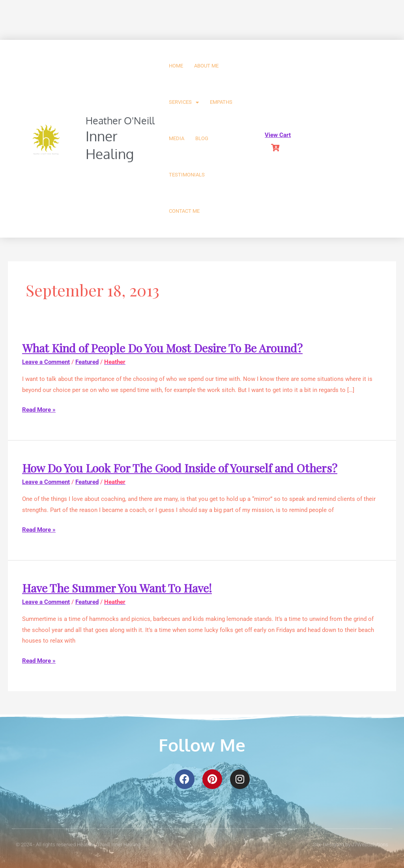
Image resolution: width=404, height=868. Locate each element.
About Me (206, 66)
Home (176, 66)
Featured (87, 362)
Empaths (221, 102)
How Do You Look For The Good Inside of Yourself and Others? (186, 468)
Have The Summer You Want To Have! (121, 588)
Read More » (39, 410)
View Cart (278, 135)
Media (177, 138)
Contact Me (184, 211)
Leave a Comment (46, 362)
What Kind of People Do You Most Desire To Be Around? (167, 348)
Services (184, 102)
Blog (202, 138)
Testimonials (187, 175)
